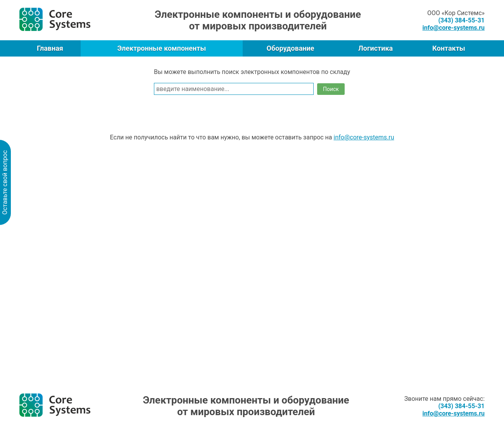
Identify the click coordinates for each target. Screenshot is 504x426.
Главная (50, 48)
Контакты (449, 48)
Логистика (375, 48)
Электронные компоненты (161, 48)
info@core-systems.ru (364, 137)
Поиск (331, 89)
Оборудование (291, 48)
